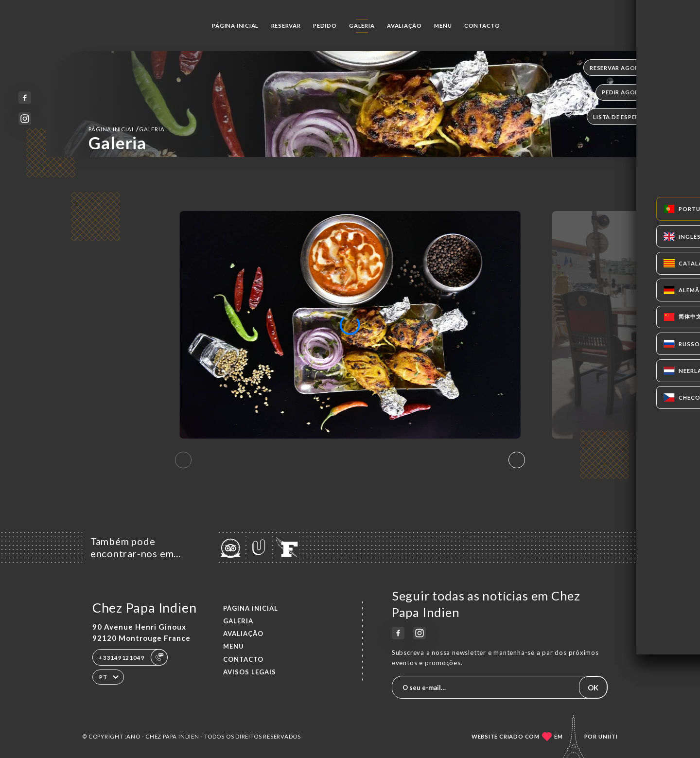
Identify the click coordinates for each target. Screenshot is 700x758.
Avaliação (404, 26)
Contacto (482, 26)
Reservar (286, 26)
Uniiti (608, 736)
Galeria (362, 26)
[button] (517, 460)
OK (593, 687)
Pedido (325, 26)
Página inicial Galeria (126, 129)
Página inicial (235, 26)
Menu (443, 26)
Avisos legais (250, 672)
